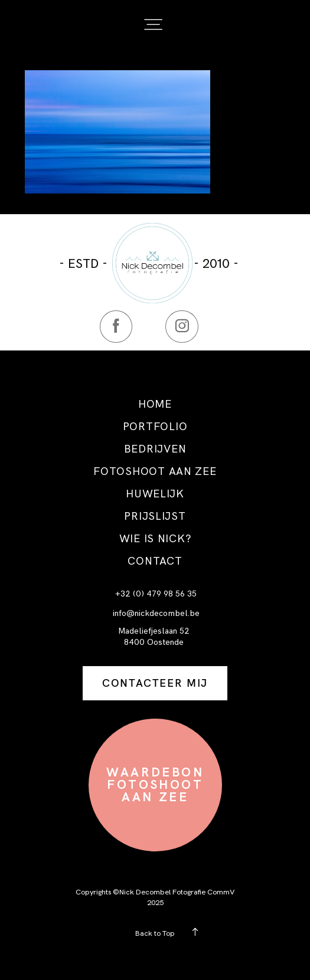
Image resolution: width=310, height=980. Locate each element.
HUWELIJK (155, 494)
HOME (155, 404)
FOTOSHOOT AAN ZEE (155, 471)
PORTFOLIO (155, 427)
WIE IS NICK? (155, 539)
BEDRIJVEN (155, 449)
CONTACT (155, 561)
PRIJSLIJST (155, 516)
